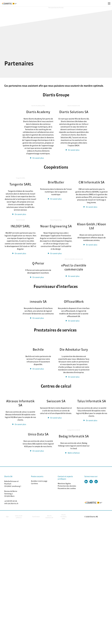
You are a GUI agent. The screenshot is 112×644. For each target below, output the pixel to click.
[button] (86, 482)
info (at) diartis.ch (11, 503)
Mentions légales (64, 484)
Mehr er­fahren (74, 453)
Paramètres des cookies (67, 488)
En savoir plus (38, 158)
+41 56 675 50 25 (11, 501)
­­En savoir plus (20, 253)
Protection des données (67, 486)
